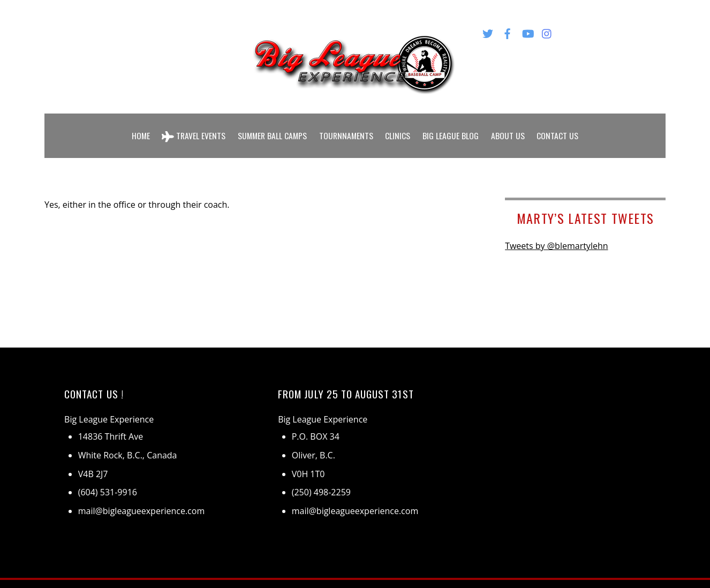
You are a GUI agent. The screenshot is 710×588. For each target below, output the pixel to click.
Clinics (400, 127)
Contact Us (561, 127)
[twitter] (488, 32)
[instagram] (547, 32)
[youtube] (527, 32)
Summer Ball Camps (272, 127)
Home (138, 127)
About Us (511, 127)
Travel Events (192, 128)
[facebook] (508, 32)
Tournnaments (348, 127)
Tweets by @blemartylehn (556, 230)
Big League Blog (453, 127)
